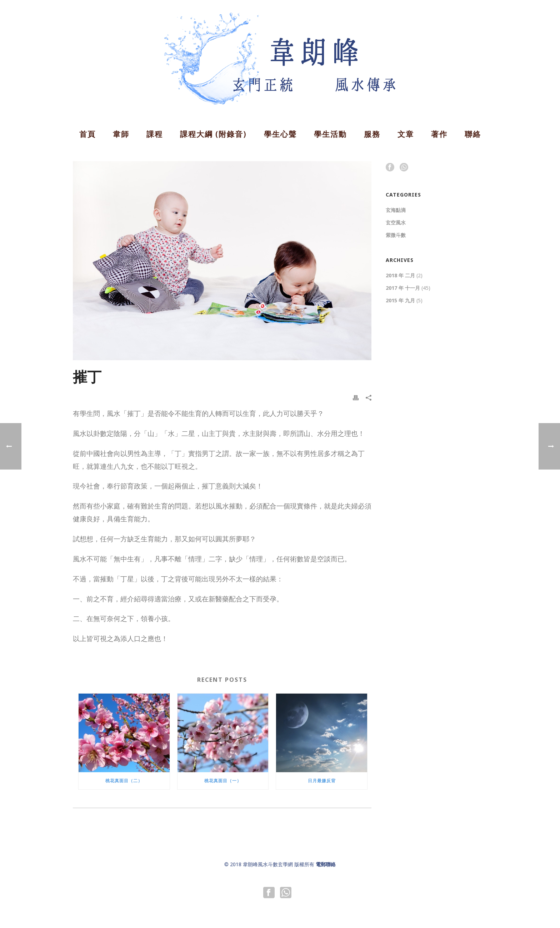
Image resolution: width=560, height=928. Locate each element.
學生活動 (330, 134)
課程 (155, 134)
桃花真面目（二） (124, 781)
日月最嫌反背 (322, 781)
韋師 (121, 134)
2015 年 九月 (400, 301)
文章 (406, 134)
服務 (372, 134)
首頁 (87, 134)
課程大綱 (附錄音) (213, 134)
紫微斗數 (396, 235)
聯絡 (473, 134)
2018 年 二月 (400, 276)
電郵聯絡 (326, 864)
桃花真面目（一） (223, 781)
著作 (439, 134)
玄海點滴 (396, 210)
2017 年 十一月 (403, 288)
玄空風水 (396, 223)
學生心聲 (280, 134)
